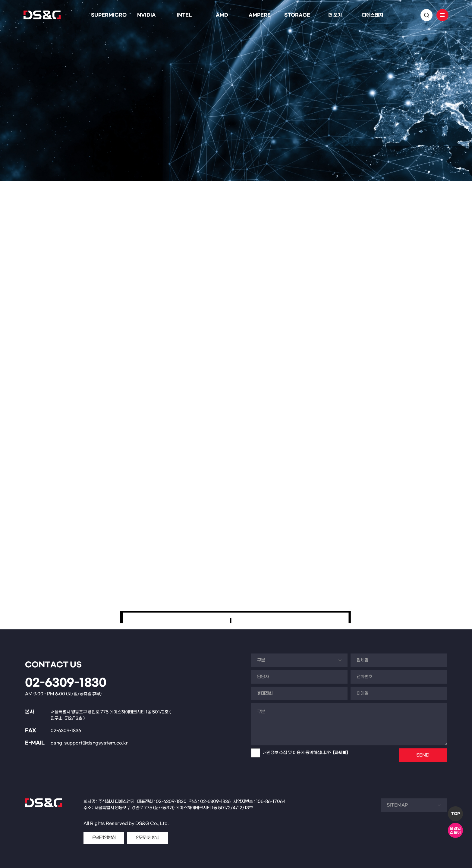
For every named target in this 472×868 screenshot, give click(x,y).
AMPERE (260, 15)
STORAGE (297, 15)
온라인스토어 (455, 830)
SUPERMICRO (109, 15)
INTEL (184, 15)
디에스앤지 (373, 15)
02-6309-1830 (66, 683)
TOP (456, 814)
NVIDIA (146, 15)
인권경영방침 (148, 838)
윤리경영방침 (104, 838)
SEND (423, 755)
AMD (222, 15)
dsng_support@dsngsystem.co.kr (89, 743)
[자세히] (340, 753)
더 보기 (335, 15)
